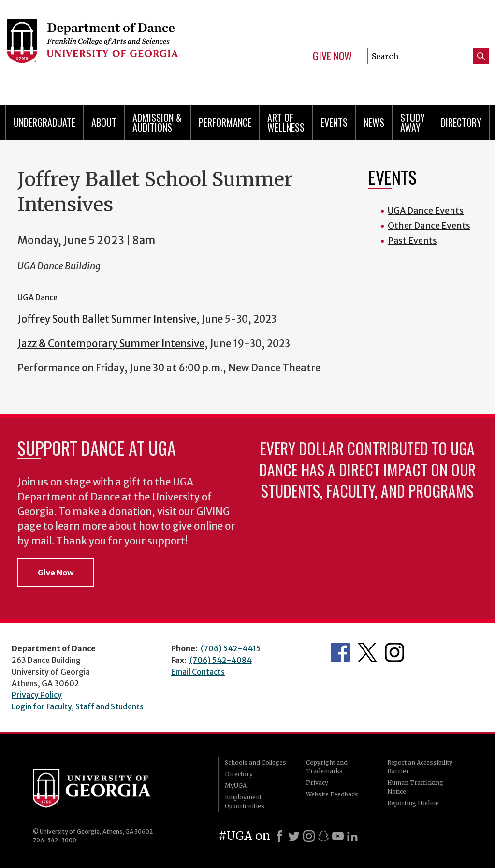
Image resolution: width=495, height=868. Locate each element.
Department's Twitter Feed (367, 652)
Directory (461, 122)
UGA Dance (37, 297)
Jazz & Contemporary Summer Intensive (111, 344)
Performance (225, 122)
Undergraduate (44, 122)
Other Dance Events (429, 226)
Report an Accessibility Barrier (420, 767)
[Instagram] (309, 836)
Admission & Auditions (157, 122)
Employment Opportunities (245, 802)
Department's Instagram (394, 652)
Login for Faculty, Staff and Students (78, 706)
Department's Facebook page (340, 652)
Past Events (412, 241)
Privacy (317, 783)
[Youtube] (338, 836)
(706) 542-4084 (221, 660)
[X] (294, 836)
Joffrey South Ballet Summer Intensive (107, 319)
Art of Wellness (286, 122)
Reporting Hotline (413, 803)
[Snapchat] (323, 836)
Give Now (332, 56)
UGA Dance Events (426, 211)
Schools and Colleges (255, 762)
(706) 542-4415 (231, 648)
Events (334, 122)
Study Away (413, 122)
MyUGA (236, 786)
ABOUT (104, 122)
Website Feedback (332, 794)
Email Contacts (198, 672)
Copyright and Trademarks (327, 767)
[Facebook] (279, 836)
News (374, 122)
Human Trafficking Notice (415, 787)
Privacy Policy (37, 695)
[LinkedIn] (352, 836)
